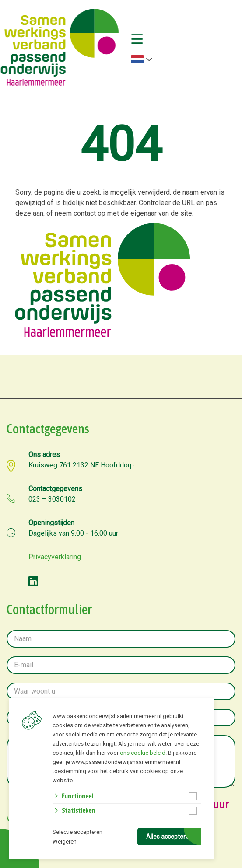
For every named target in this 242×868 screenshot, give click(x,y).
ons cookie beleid (143, 753)
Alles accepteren (169, 837)
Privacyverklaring (55, 557)
